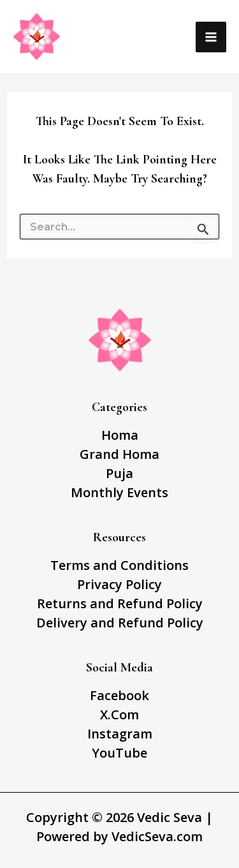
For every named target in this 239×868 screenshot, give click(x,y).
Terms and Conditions (119, 565)
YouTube (119, 753)
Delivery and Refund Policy (120, 623)
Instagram (120, 734)
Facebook (119, 695)
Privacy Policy (119, 584)
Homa (120, 435)
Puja (119, 473)
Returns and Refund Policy (120, 603)
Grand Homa (119, 454)
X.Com (119, 715)
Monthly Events (119, 492)
